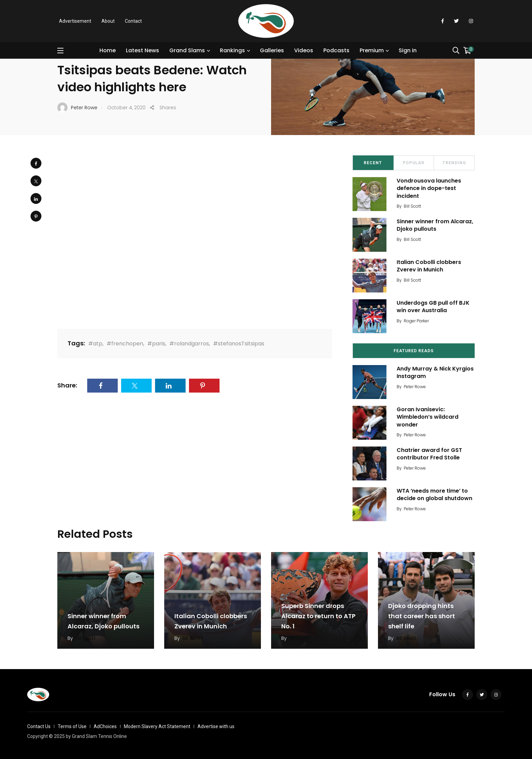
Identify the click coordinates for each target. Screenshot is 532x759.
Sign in (408, 50)
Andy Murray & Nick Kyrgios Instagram (435, 372)
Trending (454, 163)
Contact (133, 21)
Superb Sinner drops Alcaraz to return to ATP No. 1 (318, 616)
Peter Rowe (415, 387)
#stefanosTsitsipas (239, 344)
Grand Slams (187, 50)
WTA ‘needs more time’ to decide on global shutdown (434, 495)
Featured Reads (414, 351)
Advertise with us (216, 726)
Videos (304, 50)
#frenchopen (125, 344)
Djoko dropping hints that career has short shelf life (422, 616)
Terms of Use (72, 726)
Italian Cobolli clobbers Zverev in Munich (429, 266)
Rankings (232, 50)
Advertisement (75, 21)
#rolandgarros (189, 344)
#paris (156, 344)
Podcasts (336, 50)
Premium (372, 50)
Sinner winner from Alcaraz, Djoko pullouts (435, 225)
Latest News (142, 50)
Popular (414, 163)
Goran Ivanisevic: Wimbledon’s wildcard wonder (427, 417)
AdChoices (105, 726)
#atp (95, 344)
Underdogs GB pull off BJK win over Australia (433, 307)
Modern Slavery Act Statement (157, 726)
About (108, 21)
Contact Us (39, 726)
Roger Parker (416, 321)
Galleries (272, 50)
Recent (373, 163)
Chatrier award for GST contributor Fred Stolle (429, 454)
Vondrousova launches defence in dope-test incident (429, 188)
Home (108, 50)
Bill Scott (412, 206)
